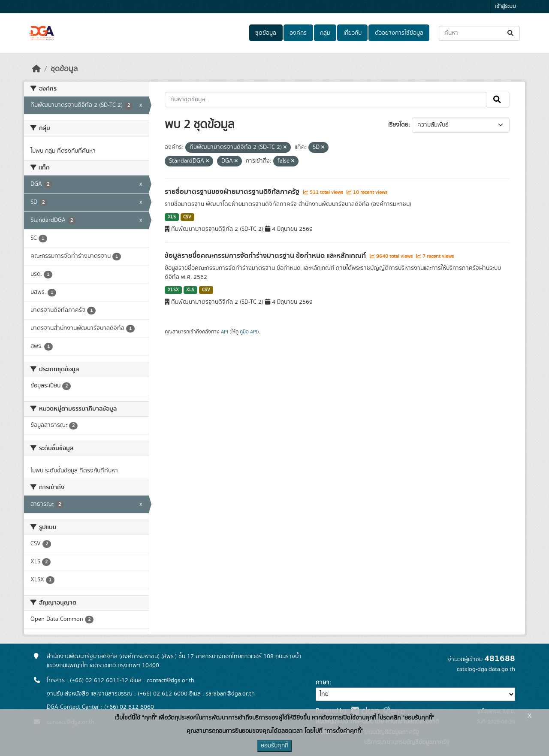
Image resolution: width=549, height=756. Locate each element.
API (225, 332)
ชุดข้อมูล (266, 33)
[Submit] (511, 33)
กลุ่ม (325, 33)
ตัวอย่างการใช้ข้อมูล (399, 33)
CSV (187, 217)
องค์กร (298, 33)
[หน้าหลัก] (36, 69)
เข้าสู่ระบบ (505, 7)
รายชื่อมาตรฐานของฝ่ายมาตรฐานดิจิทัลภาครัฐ (233, 192)
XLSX (173, 290)
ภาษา (323, 683)
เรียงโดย (398, 125)
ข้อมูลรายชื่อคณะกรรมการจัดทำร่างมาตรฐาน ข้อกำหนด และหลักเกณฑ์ (266, 256)
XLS (172, 217)
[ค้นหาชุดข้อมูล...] (479, 33)
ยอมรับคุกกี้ (274, 746)
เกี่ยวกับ (353, 33)
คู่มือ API (249, 332)
